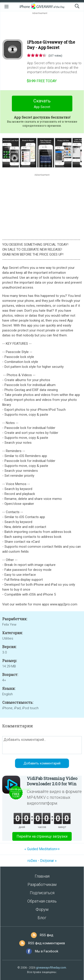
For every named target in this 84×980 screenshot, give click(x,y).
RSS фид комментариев (47, 943)
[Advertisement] (42, 26)
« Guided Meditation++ (42, 849)
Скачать (42, 104)
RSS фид (47, 935)
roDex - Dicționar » (42, 861)
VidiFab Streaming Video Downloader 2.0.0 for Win (52, 781)
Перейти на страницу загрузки (42, 836)
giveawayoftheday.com (51, 968)
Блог (42, 918)
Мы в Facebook (47, 951)
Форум (42, 909)
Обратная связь (42, 901)
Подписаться (42, 893)
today (42, 81)
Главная (42, 876)
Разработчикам (42, 884)
